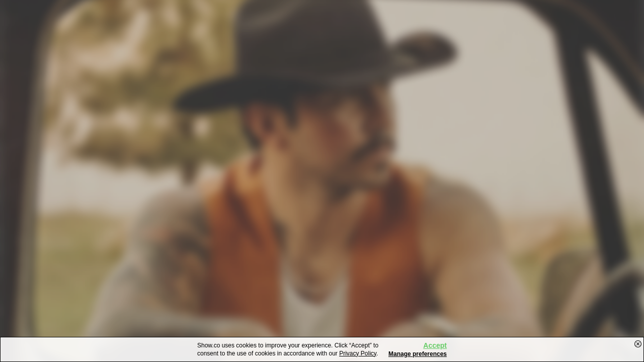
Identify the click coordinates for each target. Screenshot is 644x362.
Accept (435, 345)
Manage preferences (418, 354)
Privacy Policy (358, 353)
